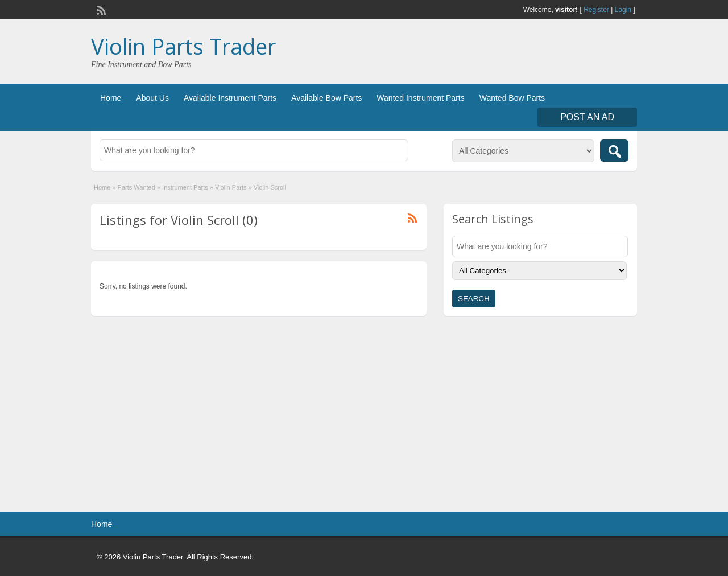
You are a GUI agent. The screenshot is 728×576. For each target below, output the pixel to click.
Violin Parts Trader (183, 46)
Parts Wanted (136, 187)
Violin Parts (231, 187)
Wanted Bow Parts (512, 98)
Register (596, 10)
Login (623, 10)
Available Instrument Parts (230, 98)
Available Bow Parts (326, 98)
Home (111, 98)
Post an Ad (587, 117)
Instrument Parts (185, 187)
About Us (152, 98)
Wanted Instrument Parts (420, 98)
